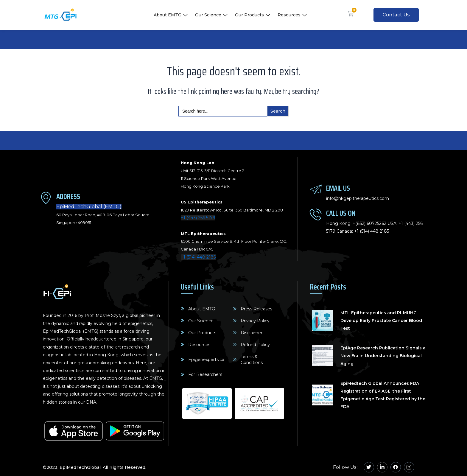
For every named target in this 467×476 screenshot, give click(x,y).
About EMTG (171, 15)
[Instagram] (409, 467)
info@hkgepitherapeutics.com (358, 198)
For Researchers (205, 374)
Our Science (212, 15)
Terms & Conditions (252, 359)
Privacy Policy (255, 321)
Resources (293, 15)
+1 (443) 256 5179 (198, 218)
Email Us (338, 188)
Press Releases (256, 309)
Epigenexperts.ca (206, 359)
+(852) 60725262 (369, 223)
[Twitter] (369, 467)
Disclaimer (252, 332)
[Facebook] (396, 467)
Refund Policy (255, 344)
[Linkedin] (382, 467)
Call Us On (341, 213)
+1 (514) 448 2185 (198, 257)
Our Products (253, 15)
